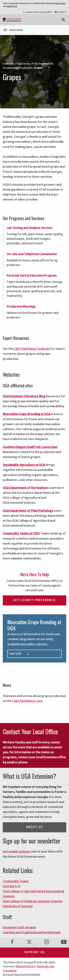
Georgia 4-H (11, 886)
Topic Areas (23, 64)
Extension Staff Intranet (20, 927)
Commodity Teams (16, 881)
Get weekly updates (16, 851)
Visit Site (20, 654)
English (61, 12)
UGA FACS (12, 6)
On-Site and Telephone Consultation (32, 254)
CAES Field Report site (27, 701)
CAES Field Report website (32, 349)
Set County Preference (34, 600)
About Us (34, 827)
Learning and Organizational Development (32, 932)
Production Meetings (21, 306)
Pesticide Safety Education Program (32, 275)
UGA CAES (60, 3)
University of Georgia (18, 906)
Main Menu (13, 30)
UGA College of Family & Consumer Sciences (33, 901)
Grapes (38, 68)
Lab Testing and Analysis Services (30, 228)
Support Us (35, 952)
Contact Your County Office (38, 12)
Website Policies (26, 967)
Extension (9, 64)
